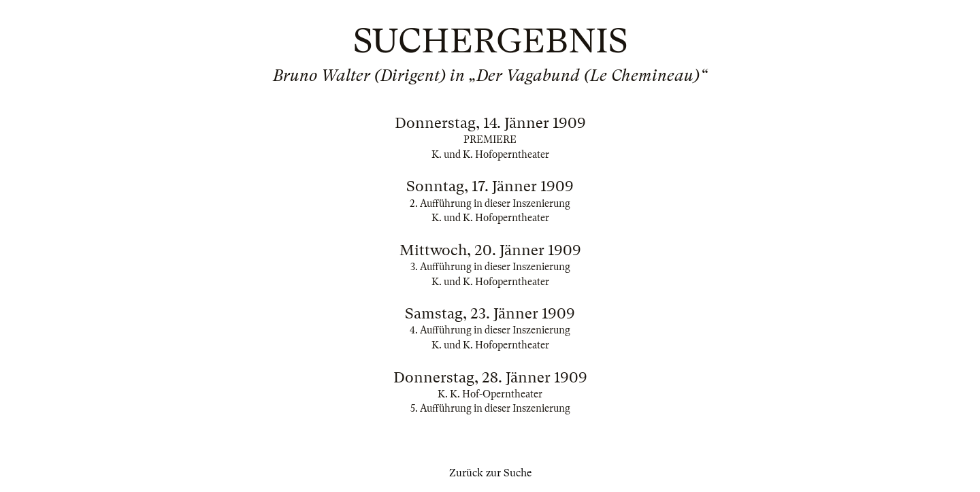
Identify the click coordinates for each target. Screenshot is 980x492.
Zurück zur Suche (490, 473)
